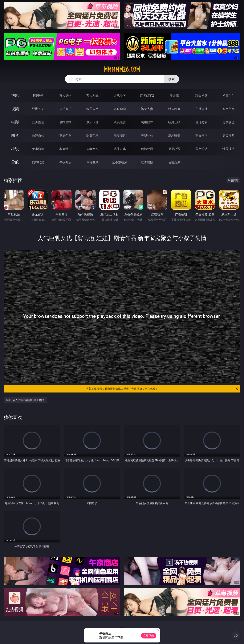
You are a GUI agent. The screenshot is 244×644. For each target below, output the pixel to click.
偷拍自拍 (65, 122)
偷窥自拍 (38, 135)
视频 (15, 109)
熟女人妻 (147, 109)
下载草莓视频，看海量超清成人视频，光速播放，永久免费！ (162, 389)
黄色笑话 (201, 149)
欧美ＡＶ (92, 109)
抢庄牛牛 (229, 95)
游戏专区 (120, 95)
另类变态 (229, 122)
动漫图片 (120, 135)
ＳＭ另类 (229, 109)
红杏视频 (147, 162)
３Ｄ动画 (120, 109)
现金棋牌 (201, 95)
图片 (15, 135)
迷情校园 (147, 149)
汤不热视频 (120, 162)
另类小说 (174, 149)
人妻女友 (92, 149)
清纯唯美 (174, 135)
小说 (15, 149)
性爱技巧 (229, 149)
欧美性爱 (120, 122)
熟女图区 (201, 135)
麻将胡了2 (147, 95)
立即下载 (149, 636)
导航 (15, 162)
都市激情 (38, 149)
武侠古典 (120, 149)
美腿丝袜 (147, 135)
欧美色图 (92, 135)
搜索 (172, 79)
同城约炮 (38, 162)
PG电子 (38, 95)
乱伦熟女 (201, 122)
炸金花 (174, 95)
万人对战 (92, 95)
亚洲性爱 (38, 122)
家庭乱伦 (65, 149)
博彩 (15, 95)
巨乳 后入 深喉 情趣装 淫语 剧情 (25, 400)
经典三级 (174, 122)
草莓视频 (92, 162)
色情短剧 (174, 162)
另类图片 (229, 135)
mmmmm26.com (122, 69)
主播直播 (201, 109)
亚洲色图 (65, 135)
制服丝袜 (147, 122)
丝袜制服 (174, 109)
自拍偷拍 (65, 109)
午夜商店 (65, 162)
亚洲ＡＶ (38, 109)
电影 (15, 122)
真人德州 (65, 95)
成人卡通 (92, 122)
